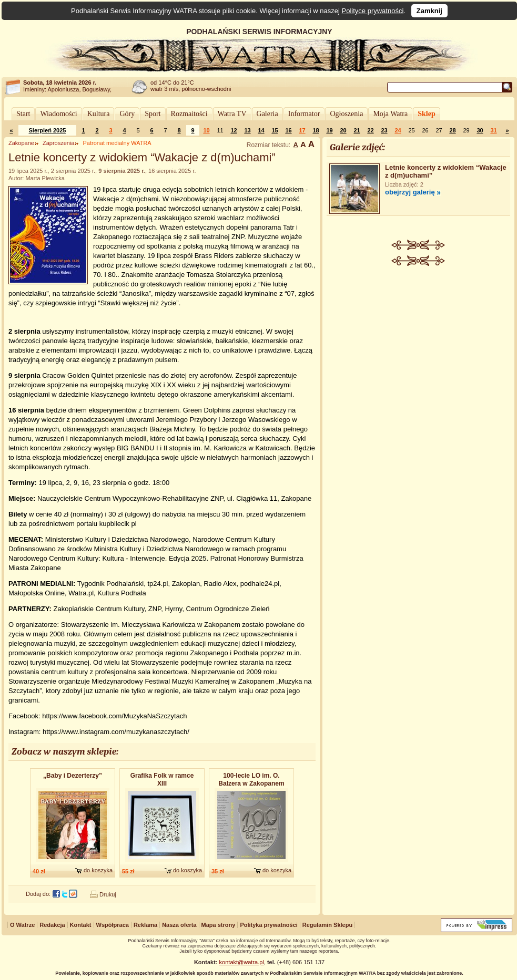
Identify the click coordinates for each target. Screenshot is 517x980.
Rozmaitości (189, 114)
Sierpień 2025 (48, 130)
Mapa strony (219, 925)
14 (261, 130)
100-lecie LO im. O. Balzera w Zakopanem (251, 780)
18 (316, 130)
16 (288, 130)
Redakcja (52, 925)
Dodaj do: (38, 894)
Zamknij (429, 11)
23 (384, 130)
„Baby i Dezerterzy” (73, 776)
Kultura (99, 114)
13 (247, 130)
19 (329, 130)
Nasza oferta (179, 925)
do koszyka (98, 870)
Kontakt (81, 925)
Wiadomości (58, 114)
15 (275, 130)
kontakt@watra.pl (242, 962)
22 (370, 130)
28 (452, 130)
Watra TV (232, 114)
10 (206, 130)
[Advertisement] (419, 345)
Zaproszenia (59, 143)
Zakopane (21, 143)
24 (398, 130)
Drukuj (108, 894)
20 (343, 130)
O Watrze (22, 925)
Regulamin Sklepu (327, 925)
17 (302, 130)
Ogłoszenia (346, 114)
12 (234, 130)
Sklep (426, 114)
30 (480, 130)
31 (493, 130)
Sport (153, 114)
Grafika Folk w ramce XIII (162, 780)
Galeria (267, 114)
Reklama (145, 925)
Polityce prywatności (373, 11)
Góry (127, 114)
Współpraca (113, 925)
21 (357, 130)
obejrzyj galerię (410, 192)
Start (23, 114)
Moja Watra (390, 114)
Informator (304, 114)
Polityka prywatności (268, 925)
